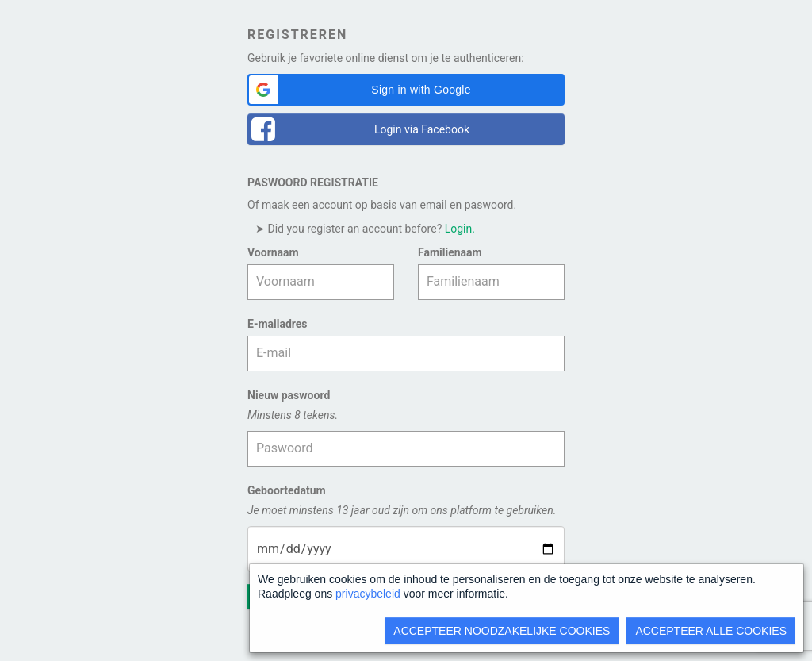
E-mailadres (278, 324)
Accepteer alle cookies (711, 631)
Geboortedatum (287, 490)
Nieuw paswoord (289, 395)
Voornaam (273, 252)
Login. (460, 229)
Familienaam (450, 252)
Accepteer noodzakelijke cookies (502, 631)
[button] (406, 90)
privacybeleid (368, 594)
